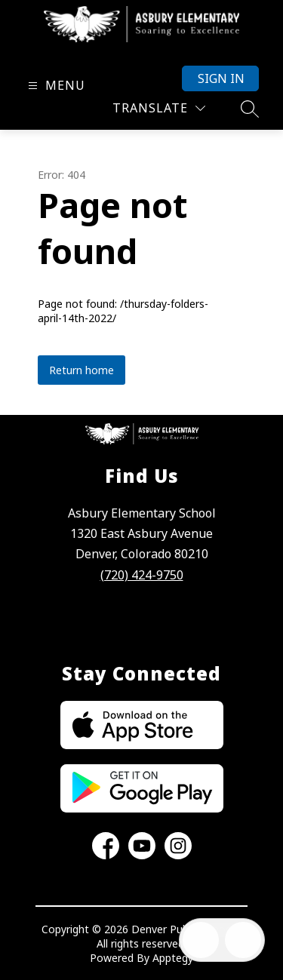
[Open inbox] (201, 940)
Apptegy (173, 958)
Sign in (221, 78)
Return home (82, 370)
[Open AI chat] (243, 940)
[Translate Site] (159, 108)
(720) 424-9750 (142, 575)
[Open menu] (55, 86)
